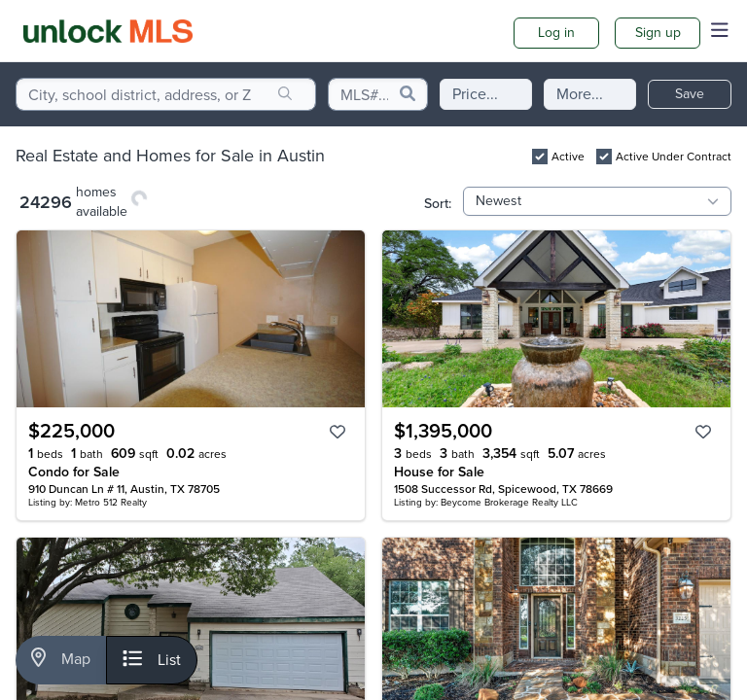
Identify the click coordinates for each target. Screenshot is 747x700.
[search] (285, 94)
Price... (475, 94)
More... (580, 94)
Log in (556, 33)
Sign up (658, 33)
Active (568, 157)
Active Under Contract (674, 157)
